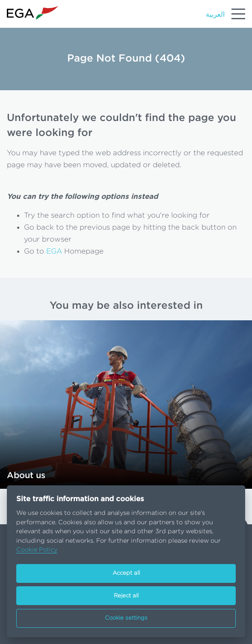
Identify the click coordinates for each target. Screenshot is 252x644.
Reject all (126, 596)
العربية (215, 15)
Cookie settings (126, 618)
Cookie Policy (37, 550)
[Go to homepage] (33, 13)
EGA (54, 251)
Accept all (126, 573)
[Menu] (238, 14)
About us (26, 476)
